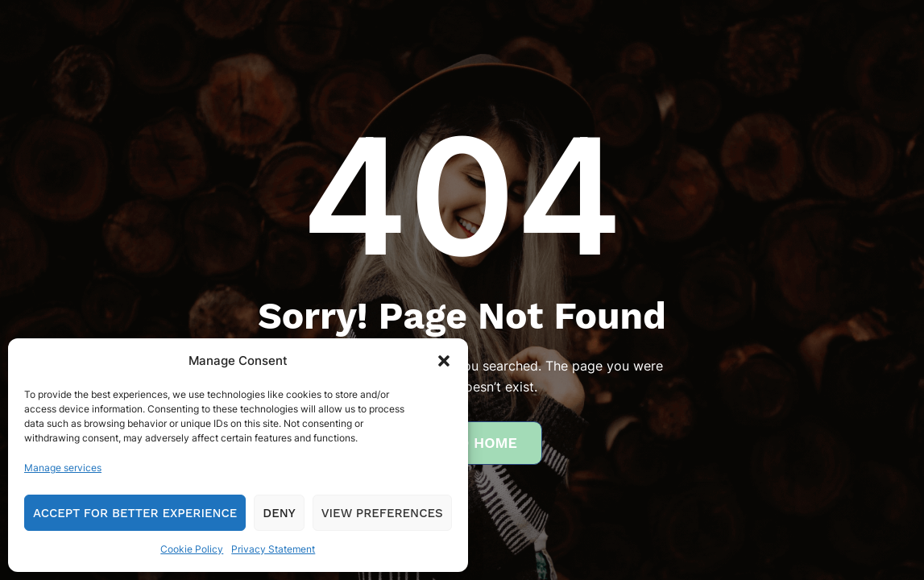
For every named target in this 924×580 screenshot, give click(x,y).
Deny (279, 513)
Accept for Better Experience (135, 513)
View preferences (382, 513)
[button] (444, 361)
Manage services (63, 468)
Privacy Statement (273, 549)
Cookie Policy (192, 549)
